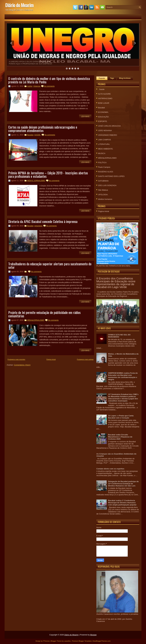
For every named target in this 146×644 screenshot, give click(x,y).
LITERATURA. (104, 144)
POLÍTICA (102, 163)
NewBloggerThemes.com (102, 641)
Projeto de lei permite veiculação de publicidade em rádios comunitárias (44, 314)
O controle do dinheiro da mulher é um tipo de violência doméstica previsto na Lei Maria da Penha (49, 80)
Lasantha (67, 641)
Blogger (93, 635)
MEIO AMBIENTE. (106, 149)
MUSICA (102, 153)
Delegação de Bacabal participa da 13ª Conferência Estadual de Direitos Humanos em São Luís (123, 484)
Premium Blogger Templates (82, 641)
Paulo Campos (104, 167)
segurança (38, 226)
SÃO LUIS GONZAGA (107, 185)
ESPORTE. (103, 121)
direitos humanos (105, 199)
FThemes (46, 641)
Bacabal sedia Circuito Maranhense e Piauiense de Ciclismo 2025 (120, 437)
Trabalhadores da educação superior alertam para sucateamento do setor (50, 265)
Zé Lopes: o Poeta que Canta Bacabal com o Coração (121, 417)
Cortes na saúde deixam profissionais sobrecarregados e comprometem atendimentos (43, 129)
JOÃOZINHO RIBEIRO (108, 135)
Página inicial (51, 359)
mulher (30, 86)
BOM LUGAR (104, 103)
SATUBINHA (103, 181)
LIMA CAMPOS (105, 140)
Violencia (37, 86)
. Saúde (101, 89)
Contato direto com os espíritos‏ (110, 469)
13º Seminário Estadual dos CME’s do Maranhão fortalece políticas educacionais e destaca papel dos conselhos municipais (123, 398)
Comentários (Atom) (22, 365)
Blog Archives (125, 78)
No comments (49, 86)
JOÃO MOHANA (105, 131)
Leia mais (85, 117)
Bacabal (30, 135)
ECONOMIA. (103, 112)
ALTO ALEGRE (104, 94)
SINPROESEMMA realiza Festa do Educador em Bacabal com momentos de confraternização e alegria (123, 376)
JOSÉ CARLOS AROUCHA (109, 126)
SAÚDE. (38, 135)
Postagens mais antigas (85, 359)
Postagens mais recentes (16, 359)
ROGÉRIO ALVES (106, 172)
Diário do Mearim (19, 5)
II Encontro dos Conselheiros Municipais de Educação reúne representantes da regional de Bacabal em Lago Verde (116, 283)
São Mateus (103, 190)
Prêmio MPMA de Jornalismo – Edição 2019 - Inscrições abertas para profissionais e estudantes (48, 174)
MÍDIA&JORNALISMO (36, 320)
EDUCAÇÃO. (104, 117)
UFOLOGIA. (103, 195)
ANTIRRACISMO (105, 98)
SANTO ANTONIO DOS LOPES (111, 176)
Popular (102, 78)
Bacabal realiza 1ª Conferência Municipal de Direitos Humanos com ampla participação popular (122, 503)
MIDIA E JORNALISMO (36, 181)
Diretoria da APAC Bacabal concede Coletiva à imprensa (43, 221)
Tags (112, 78)
